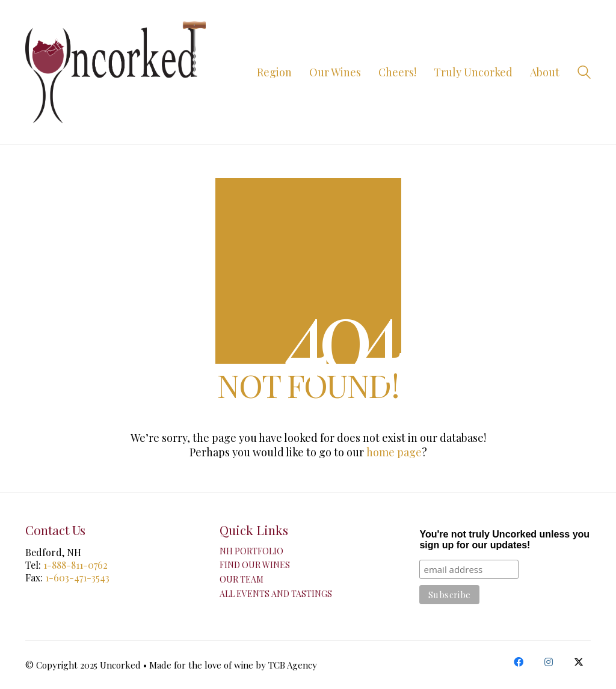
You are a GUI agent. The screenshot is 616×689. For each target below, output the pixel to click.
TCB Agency (293, 665)
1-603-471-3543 (77, 577)
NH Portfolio (251, 551)
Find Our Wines (255, 565)
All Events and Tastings (276, 594)
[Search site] (584, 73)
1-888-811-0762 (75, 565)
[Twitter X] (579, 662)
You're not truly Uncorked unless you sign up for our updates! (504, 540)
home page (394, 452)
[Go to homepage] (115, 72)
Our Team (242, 580)
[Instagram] (549, 662)
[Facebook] (519, 662)
